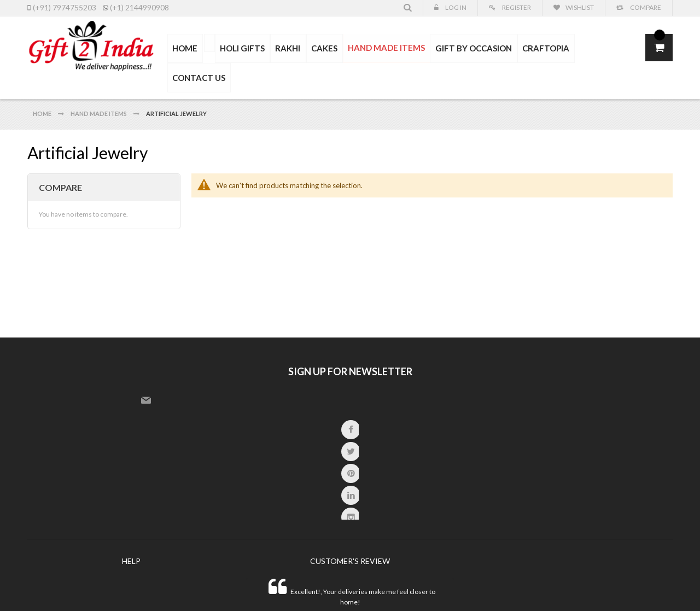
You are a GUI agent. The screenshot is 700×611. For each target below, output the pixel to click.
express (599, 589)
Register (516, 7)
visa (558, 589)
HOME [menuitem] (189, 49)
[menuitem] (213, 43)
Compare (645, 7)
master (582, 589)
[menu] (404, 49)
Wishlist (580, 7)
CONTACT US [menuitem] (604, 49)
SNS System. (235, 587)
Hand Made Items (99, 93)
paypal (625, 589)
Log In (455, 7)
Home (43, 93)
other (659, 589)
